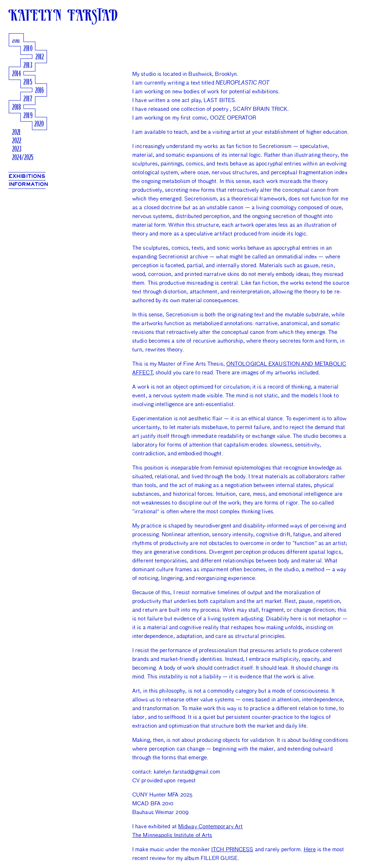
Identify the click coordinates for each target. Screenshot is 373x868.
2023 (17, 150)
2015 (28, 83)
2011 (16, 41)
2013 (28, 66)
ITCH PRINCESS (232, 849)
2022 (17, 141)
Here (310, 849)
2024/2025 (23, 158)
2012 (40, 57)
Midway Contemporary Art (210, 826)
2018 (16, 108)
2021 (16, 133)
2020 (39, 124)
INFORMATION (28, 184)
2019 (28, 116)
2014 (17, 74)
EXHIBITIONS (27, 176)
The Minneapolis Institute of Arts (172, 835)
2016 (39, 91)
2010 (28, 49)
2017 (28, 99)
